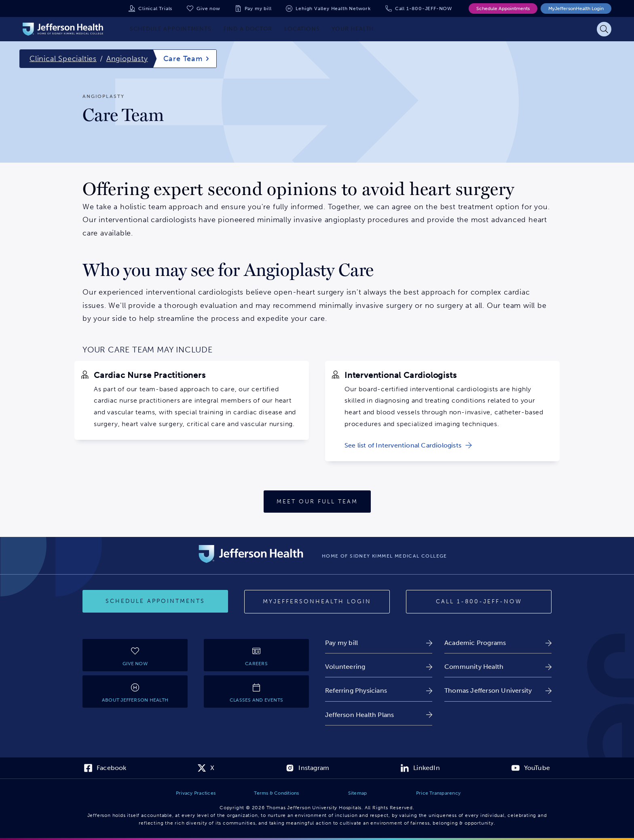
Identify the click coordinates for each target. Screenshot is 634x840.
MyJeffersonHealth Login (576, 8)
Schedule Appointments (503, 8)
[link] (408, 445)
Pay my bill (258, 8)
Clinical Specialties (63, 59)
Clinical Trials (155, 8)
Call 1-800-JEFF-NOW (424, 8)
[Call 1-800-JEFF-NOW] (479, 602)
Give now (208, 8)
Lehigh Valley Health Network (333, 8)
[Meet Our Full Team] (317, 502)
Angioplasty (127, 59)
